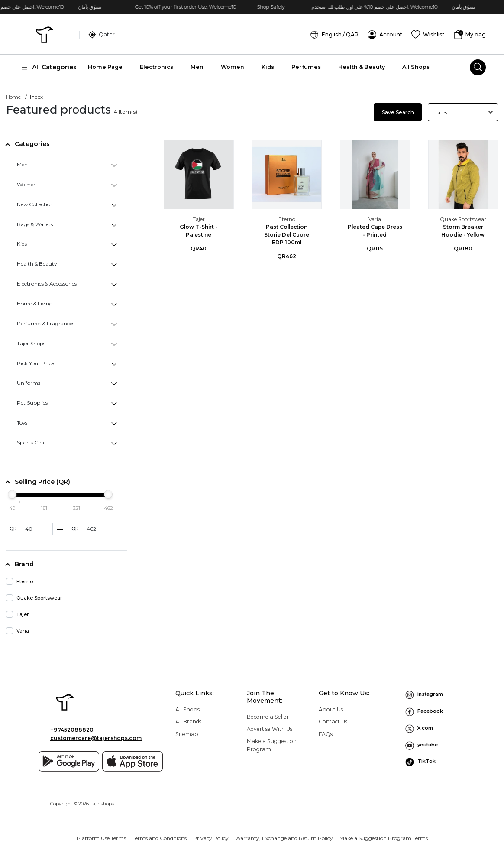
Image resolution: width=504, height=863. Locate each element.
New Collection (35, 203)
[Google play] (69, 761)
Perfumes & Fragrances (46, 323)
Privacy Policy (211, 837)
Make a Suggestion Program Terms (384, 837)
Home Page (105, 66)
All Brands (188, 721)
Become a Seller (268, 716)
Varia (375, 218)
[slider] (12, 493)
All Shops (416, 66)
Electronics (157, 66)
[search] (478, 67)
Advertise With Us (270, 728)
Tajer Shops (31, 342)
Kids (268, 66)
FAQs (326, 733)
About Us (331, 709)
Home (13, 96)
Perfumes (306, 66)
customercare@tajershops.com (96, 737)
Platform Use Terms (101, 837)
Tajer (199, 218)
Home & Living (35, 303)
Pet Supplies (32, 402)
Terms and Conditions (160, 837)
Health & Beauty (362, 66)
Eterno (287, 218)
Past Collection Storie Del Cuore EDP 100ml (287, 234)
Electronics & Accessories (47, 283)
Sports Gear (32, 442)
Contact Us (333, 721)
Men (197, 66)
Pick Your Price (36, 362)
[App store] (132, 761)
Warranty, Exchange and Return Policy (284, 837)
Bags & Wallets (35, 223)
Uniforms (29, 382)
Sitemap (187, 733)
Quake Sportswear (463, 218)
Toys (22, 422)
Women (233, 66)
